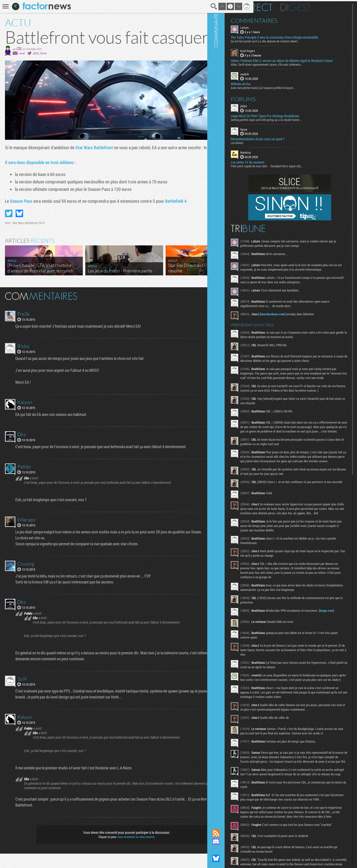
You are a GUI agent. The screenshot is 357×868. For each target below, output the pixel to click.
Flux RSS (247, 833)
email (22, 68)
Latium (275, 26)
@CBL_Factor (40, 68)
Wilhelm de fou (271, 90)
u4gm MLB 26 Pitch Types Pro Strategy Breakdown (296, 122)
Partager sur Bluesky (19, 228)
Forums (274, 106)
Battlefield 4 (176, 215)
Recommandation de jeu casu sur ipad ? (288, 146)
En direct (282, 6)
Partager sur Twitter (9, 228)
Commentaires (285, 19)
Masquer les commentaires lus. (230, 310)
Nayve (274, 136)
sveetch (275, 81)
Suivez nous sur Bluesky (247, 858)
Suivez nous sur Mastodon (247, 850)
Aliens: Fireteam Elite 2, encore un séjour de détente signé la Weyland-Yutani (301, 65)
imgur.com (293, 694)
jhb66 (274, 113)
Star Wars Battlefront (94, 162)
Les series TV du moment (278, 169)
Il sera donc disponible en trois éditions (39, 177)
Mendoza (276, 159)
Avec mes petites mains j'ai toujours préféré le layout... (294, 94)
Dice (7, 237)
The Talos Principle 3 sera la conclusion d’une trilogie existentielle (297, 38)
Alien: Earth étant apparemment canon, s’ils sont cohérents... (297, 71)
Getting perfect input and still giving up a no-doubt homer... (297, 126)
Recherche (199, 6)
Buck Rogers (278, 54)
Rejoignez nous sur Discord (247, 841)
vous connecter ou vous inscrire (128, 851)
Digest (326, 6)
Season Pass (21, 215)
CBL (19, 63)
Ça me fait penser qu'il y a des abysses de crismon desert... (296, 44)
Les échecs (268, 149)
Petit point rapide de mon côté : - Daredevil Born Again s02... (298, 173)
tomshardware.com (303, 334)
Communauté (247, 410)
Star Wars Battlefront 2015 (29, 237)
